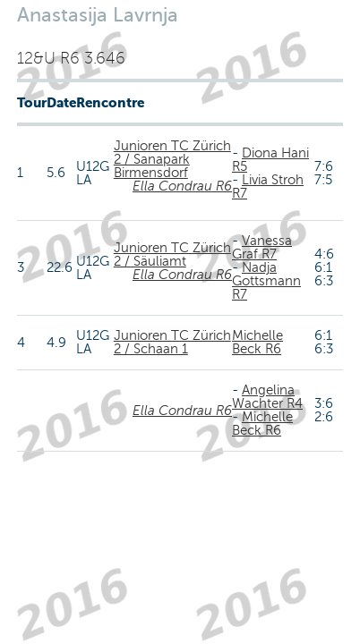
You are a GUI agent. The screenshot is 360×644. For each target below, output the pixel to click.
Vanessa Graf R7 (262, 247)
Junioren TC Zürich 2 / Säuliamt (172, 254)
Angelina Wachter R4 (267, 397)
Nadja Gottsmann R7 (266, 281)
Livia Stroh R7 (268, 186)
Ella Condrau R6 (182, 186)
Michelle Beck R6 (257, 342)
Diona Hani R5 (270, 160)
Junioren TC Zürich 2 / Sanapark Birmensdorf (172, 159)
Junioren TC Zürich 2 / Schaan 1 (172, 342)
